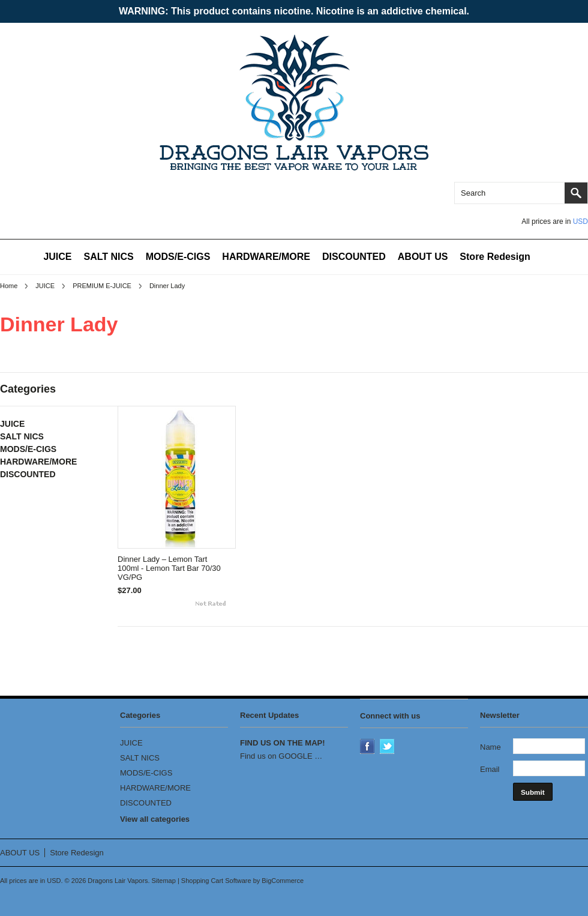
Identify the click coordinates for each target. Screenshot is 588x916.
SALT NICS (109, 257)
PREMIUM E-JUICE (102, 286)
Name (490, 747)
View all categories (155, 819)
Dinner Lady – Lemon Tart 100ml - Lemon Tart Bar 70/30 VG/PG (169, 568)
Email (490, 769)
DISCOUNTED (354, 257)
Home (9, 286)
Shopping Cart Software (216, 881)
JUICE (57, 257)
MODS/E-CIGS (178, 257)
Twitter (388, 747)
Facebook (368, 747)
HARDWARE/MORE (266, 257)
